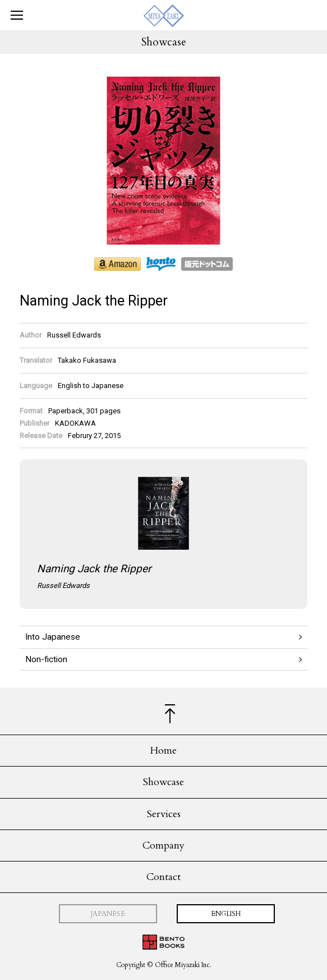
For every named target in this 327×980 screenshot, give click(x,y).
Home (163, 751)
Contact (163, 877)
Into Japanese (53, 637)
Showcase (163, 782)
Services (164, 814)
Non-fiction (46, 659)
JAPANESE (108, 914)
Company (163, 845)
